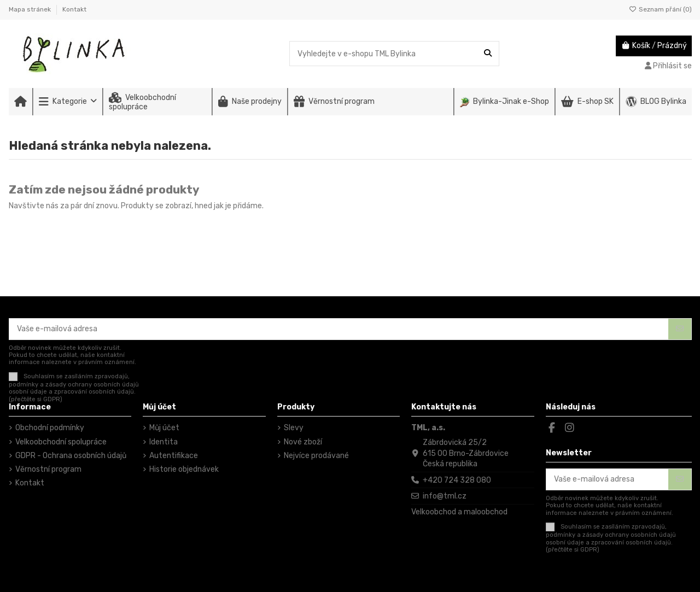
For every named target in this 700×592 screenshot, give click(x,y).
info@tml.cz (445, 496)
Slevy (294, 428)
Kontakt (74, 9)
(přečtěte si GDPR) (36, 399)
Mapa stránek (31, 9)
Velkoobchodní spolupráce (61, 442)
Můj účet (164, 428)
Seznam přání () (660, 9)
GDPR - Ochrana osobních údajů (71, 456)
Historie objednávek (184, 469)
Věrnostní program (48, 469)
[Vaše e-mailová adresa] (339, 329)
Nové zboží (303, 442)
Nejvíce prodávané (316, 456)
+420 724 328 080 (457, 480)
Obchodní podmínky (50, 428)
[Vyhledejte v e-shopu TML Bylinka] (488, 53)
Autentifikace (174, 456)
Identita (164, 442)
